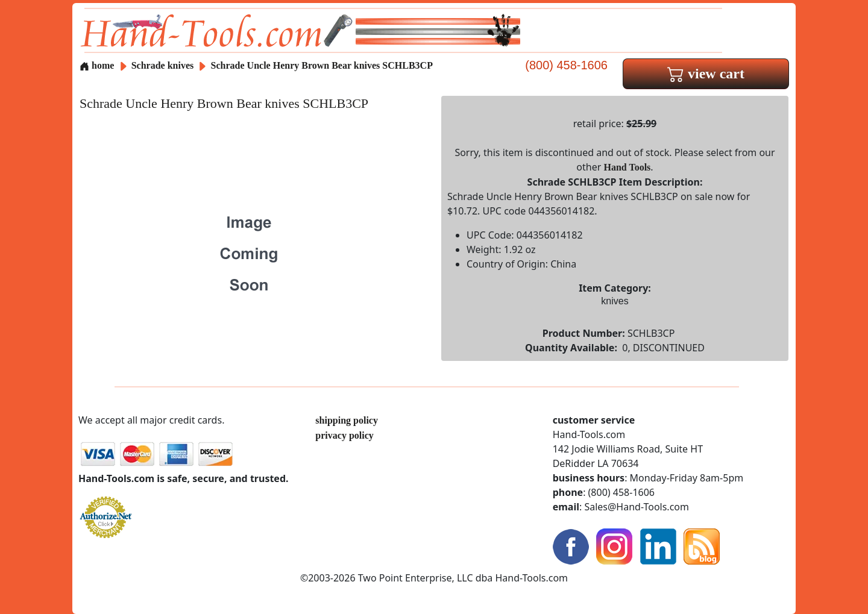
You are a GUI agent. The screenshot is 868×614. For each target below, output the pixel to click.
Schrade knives (163, 65)
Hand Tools (627, 167)
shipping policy (347, 420)
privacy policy (344, 435)
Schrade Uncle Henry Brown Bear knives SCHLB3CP (322, 65)
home (97, 65)
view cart (706, 74)
